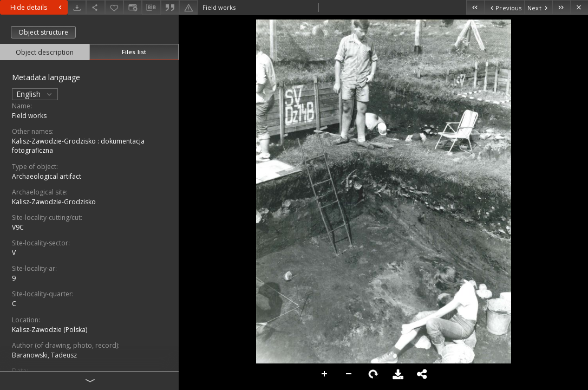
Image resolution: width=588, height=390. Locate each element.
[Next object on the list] (538, 7)
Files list (134, 52)
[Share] (95, 7)
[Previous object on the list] (504, 7)
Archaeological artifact (47, 176)
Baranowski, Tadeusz (44, 355)
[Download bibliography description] (151, 8)
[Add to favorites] (114, 7)
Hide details (37, 7)
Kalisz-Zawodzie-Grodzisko (54, 202)
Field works (29, 116)
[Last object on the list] (561, 7)
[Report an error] (188, 7)
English (35, 94)
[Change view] (133, 7)
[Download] (77, 7)
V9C (18, 227)
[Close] (579, 7)
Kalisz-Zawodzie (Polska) (50, 330)
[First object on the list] (475, 7)
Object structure (43, 32)
